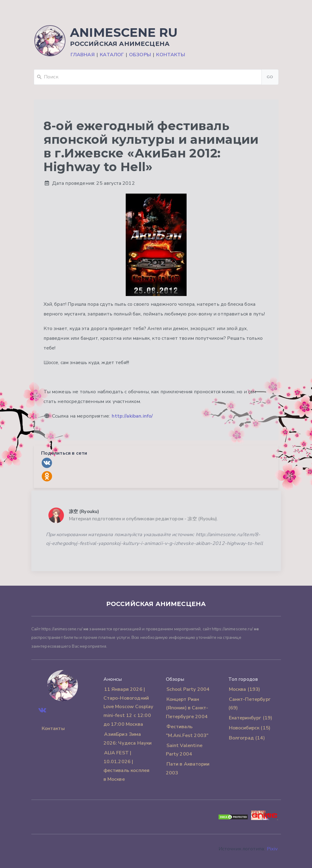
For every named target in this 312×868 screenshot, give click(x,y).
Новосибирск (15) (250, 728)
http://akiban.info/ (132, 416)
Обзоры (140, 55)
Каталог (112, 55)
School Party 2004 (188, 689)
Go (270, 77)
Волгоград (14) (247, 738)
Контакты (171, 55)
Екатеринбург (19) (251, 718)
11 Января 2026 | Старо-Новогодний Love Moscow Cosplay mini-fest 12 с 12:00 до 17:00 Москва (128, 707)
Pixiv (272, 849)
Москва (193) (245, 689)
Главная (83, 55)
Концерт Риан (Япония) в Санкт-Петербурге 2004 (187, 708)
